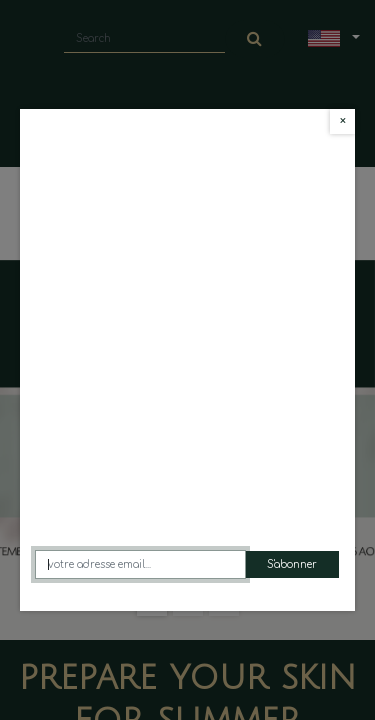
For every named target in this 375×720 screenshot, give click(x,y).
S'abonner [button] (292, 564)
